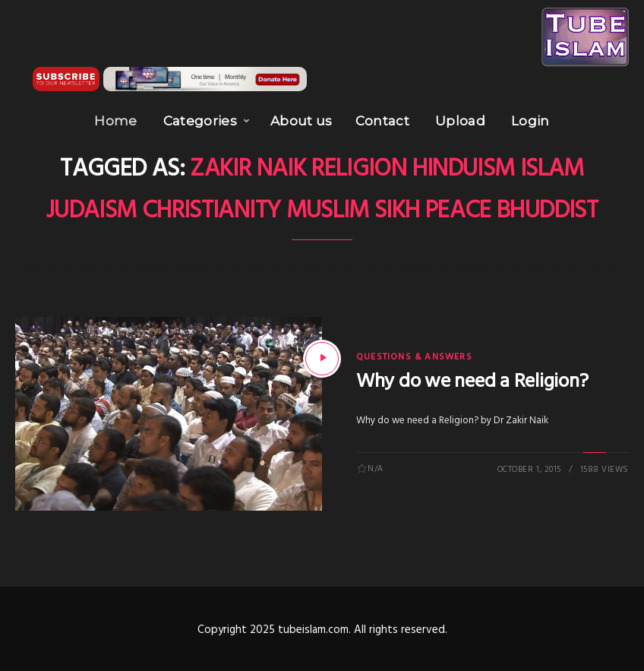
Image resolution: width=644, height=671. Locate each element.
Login (530, 121)
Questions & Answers (414, 357)
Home (115, 121)
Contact (382, 121)
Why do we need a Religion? (472, 382)
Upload (460, 121)
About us (301, 121)
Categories (200, 121)
